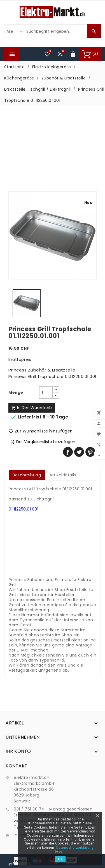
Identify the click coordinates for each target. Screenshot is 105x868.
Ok (60, 859)
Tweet (79, 452)
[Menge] (46, 392)
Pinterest (90, 452)
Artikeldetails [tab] (63, 475)
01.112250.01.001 (24, 509)
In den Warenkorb (32, 408)
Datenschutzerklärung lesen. (74, 850)
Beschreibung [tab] (27, 475)
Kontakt (17, 806)
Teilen (68, 452)
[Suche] (55, 31)
